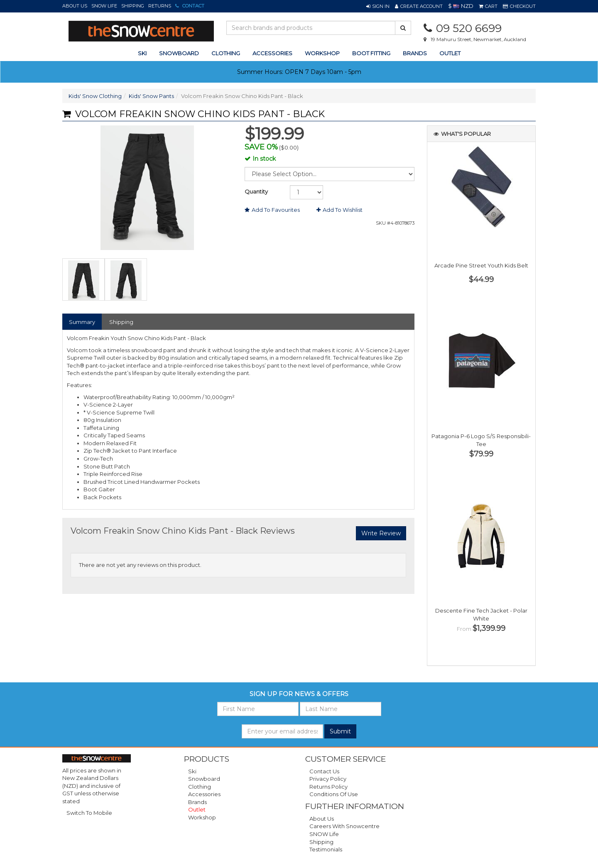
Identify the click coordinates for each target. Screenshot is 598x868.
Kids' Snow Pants (151, 96)
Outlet (450, 53)
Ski (192, 771)
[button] (378, 6)
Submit (340, 731)
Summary (82, 322)
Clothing (200, 787)
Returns (160, 6)
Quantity (256, 191)
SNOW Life (104, 6)
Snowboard (204, 779)
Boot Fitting (371, 53)
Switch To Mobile (89, 813)
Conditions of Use (334, 794)
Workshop (322, 53)
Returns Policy (328, 787)
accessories (272, 53)
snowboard (179, 53)
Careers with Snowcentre (344, 826)
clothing (226, 53)
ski (142, 53)
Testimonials (326, 849)
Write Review (381, 533)
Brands (415, 53)
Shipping (133, 6)
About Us (75, 6)
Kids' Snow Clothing (95, 96)
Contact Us (324, 771)
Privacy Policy (328, 779)
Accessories (204, 794)
